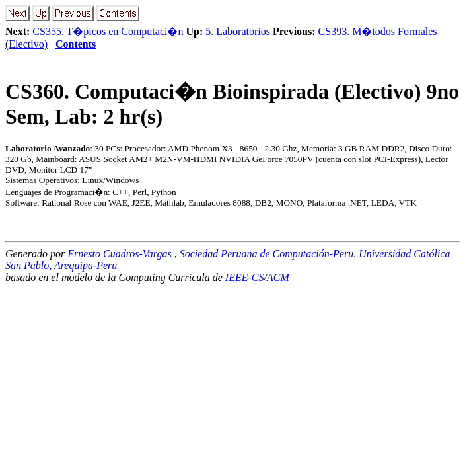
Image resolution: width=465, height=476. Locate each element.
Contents (76, 44)
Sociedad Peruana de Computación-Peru (267, 254)
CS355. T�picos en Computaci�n (108, 31)
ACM (278, 277)
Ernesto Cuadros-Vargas (120, 254)
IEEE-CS (245, 277)
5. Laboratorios (238, 31)
